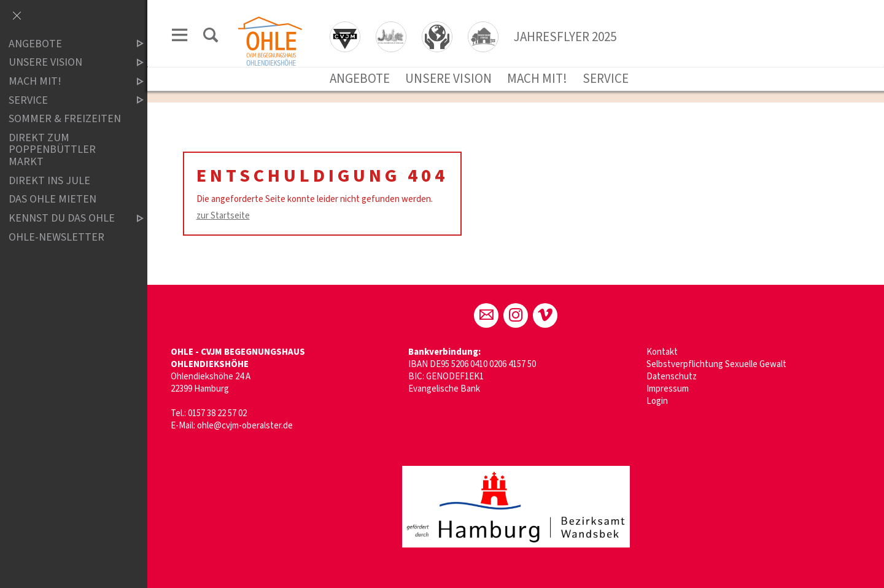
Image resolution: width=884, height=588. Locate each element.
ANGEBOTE (360, 79)
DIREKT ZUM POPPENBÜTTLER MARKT (52, 150)
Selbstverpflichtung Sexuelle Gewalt (716, 364)
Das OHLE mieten (52, 200)
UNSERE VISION (448, 79)
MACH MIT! (537, 79)
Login (657, 401)
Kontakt (662, 352)
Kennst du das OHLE (66, 218)
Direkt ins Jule (49, 181)
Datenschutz (672, 377)
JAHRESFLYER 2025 (565, 37)
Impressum (668, 389)
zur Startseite (223, 216)
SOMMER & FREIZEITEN (65, 119)
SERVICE (606, 79)
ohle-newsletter (56, 237)
